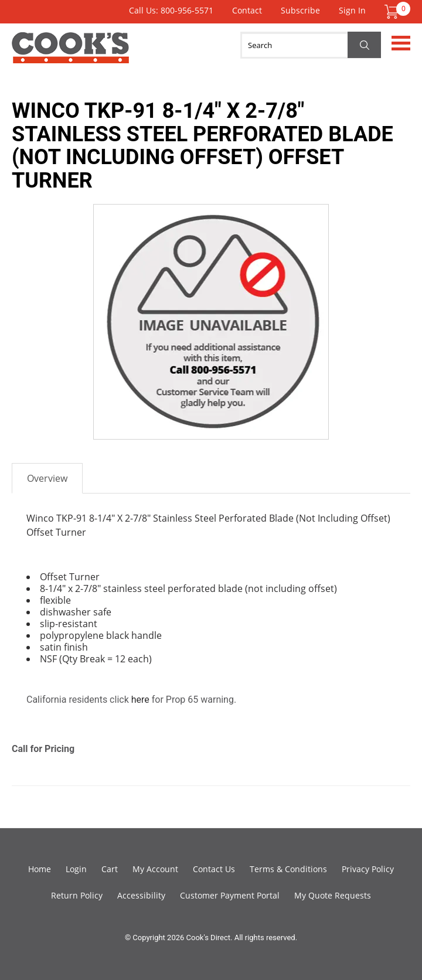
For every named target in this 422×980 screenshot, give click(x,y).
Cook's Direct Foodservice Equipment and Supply (70, 55)
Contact (247, 10)
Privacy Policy (368, 869)
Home (40, 869)
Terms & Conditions (288, 869)
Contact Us (214, 869)
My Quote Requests (333, 895)
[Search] (311, 45)
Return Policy (77, 895)
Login (76, 869)
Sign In (352, 10)
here (140, 700)
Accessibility (141, 895)
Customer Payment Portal (230, 895)
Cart (110, 869)
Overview (47, 478)
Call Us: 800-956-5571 (171, 10)
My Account (155, 869)
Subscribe (300, 10)
